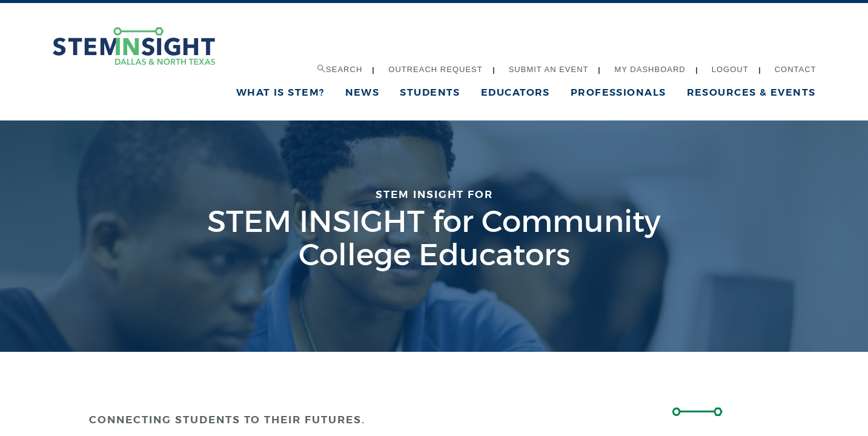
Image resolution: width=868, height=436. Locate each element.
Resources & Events (751, 92)
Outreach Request (435, 69)
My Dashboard (650, 69)
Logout (730, 69)
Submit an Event (549, 69)
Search (340, 69)
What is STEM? (280, 92)
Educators (515, 92)
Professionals (618, 92)
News (363, 92)
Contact (796, 69)
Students (430, 92)
